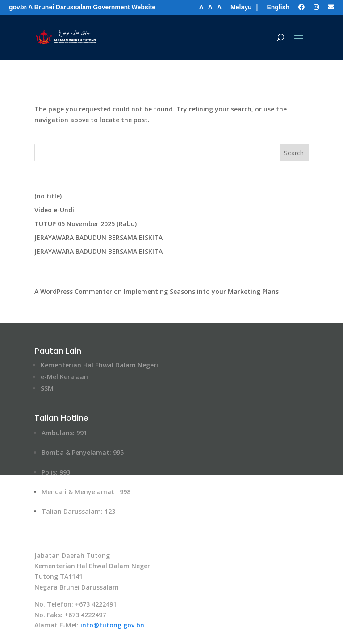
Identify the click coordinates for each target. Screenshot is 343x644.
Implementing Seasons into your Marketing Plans (201, 291)
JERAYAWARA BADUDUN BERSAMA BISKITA (98, 237)
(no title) (48, 196)
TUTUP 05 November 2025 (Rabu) (86, 224)
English (278, 7)
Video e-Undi (54, 210)
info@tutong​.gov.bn (112, 625)
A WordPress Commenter (73, 291)
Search (294, 153)
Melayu (241, 7)
